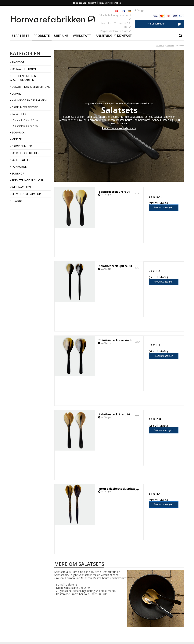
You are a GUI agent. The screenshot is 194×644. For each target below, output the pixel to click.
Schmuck (17, 132)
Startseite (20, 36)
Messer (16, 139)
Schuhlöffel (20, 160)
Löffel (16, 94)
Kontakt (124, 36)
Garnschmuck (21, 146)
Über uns (61, 36)
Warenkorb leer (166, 24)
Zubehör (17, 173)
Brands (16, 201)
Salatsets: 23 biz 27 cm (25, 126)
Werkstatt (82, 36)
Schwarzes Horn (23, 69)
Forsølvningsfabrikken (110, 3)
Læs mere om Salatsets (119, 128)
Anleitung (104, 36)
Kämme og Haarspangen (28, 100)
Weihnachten (20, 187)
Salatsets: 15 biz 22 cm (25, 120)
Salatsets (18, 114)
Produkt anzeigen (164, 207)
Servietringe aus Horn (27, 180)
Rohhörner (19, 167)
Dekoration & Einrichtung (30, 87)
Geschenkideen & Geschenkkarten (23, 78)
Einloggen (140, 10)
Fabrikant (92, 3)
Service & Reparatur (25, 194)
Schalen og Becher (25, 153)
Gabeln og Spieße (24, 107)
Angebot (17, 62)
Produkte (42, 36)
